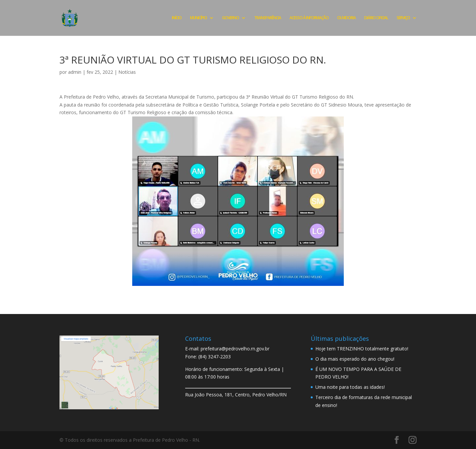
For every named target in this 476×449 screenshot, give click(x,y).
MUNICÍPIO (198, 18)
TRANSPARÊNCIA (268, 18)
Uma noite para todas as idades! (350, 387)
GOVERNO (231, 18)
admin (75, 72)
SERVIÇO (403, 18)
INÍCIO (177, 18)
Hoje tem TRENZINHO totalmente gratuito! (362, 349)
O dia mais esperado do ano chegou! (355, 359)
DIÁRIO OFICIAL (376, 18)
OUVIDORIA (346, 18)
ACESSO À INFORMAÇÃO (309, 18)
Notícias (127, 72)
